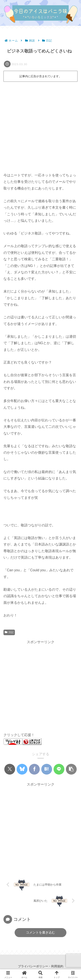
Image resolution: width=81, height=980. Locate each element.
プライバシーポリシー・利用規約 (41, 966)
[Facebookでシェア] (34, 769)
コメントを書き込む (40, 932)
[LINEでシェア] (59, 769)
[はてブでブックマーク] (47, 769)
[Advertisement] (40, 126)
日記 (9, 632)
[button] (71, 769)
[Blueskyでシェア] (22, 769)
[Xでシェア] (10, 769)
